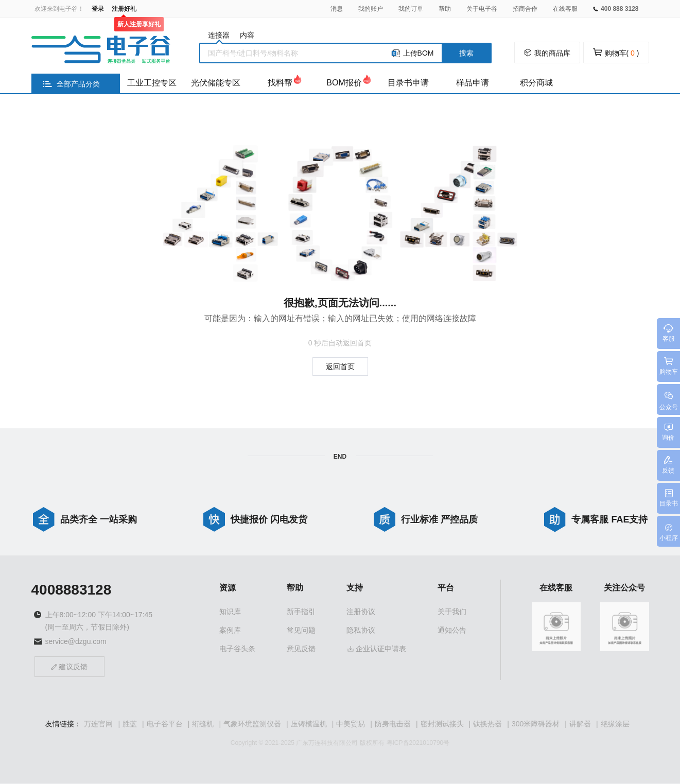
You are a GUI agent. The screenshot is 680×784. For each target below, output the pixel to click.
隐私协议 (361, 631)
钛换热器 (487, 724)
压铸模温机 (309, 724)
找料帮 (280, 83)
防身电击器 (393, 724)
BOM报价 (344, 83)
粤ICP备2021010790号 (418, 743)
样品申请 (473, 83)
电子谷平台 (165, 724)
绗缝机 (203, 724)
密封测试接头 (442, 724)
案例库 (230, 631)
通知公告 (452, 631)
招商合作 (525, 9)
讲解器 (580, 724)
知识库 (230, 612)
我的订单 (411, 9)
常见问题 (301, 631)
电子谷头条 (237, 649)
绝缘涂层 (615, 724)
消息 (337, 9)
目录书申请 (408, 83)
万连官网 (98, 724)
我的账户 (371, 9)
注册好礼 (124, 9)
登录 (98, 9)
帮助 (445, 9)
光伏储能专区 (216, 83)
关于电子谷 (482, 9)
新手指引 (301, 612)
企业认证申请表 (376, 649)
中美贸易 (351, 724)
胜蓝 (130, 724)
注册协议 (361, 612)
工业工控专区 (152, 83)
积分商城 (536, 83)
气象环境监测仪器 (252, 724)
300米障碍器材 (536, 724)
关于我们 (452, 612)
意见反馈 (301, 649)
